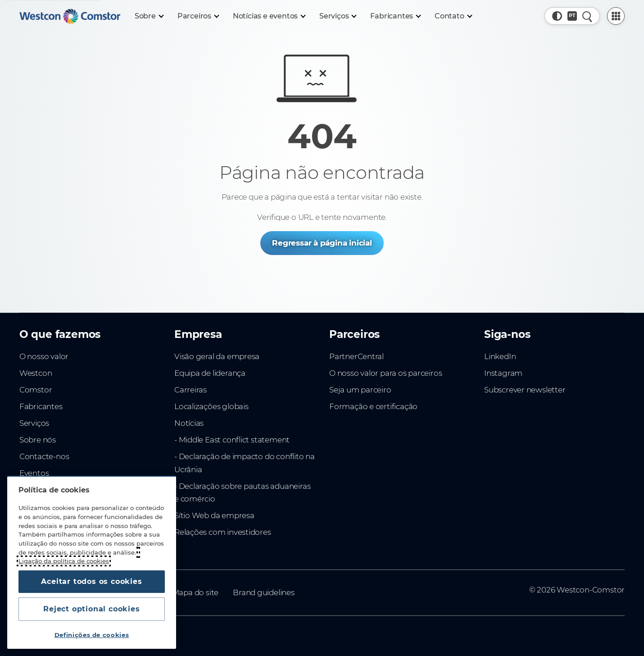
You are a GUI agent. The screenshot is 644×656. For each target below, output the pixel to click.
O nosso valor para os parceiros (385, 373)
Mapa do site (195, 592)
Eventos (34, 473)
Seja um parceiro (360, 390)
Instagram (503, 373)
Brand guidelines (264, 592)
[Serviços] (338, 16)
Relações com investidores (223, 532)
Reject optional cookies (91, 609)
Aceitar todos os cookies (91, 581)
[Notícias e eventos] (269, 16)
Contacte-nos (44, 456)
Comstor (36, 390)
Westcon (36, 373)
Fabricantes (41, 406)
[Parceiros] (198, 16)
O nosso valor (44, 356)
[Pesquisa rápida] (587, 16)
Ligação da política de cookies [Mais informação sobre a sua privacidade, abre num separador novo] (64, 561)
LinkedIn (500, 356)
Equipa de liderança (210, 373)
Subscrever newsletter (525, 390)
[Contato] (453, 16)
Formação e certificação (373, 406)
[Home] (70, 16)
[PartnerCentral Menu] (616, 16)
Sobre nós (38, 440)
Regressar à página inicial (322, 243)
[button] (557, 16)
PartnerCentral (356, 356)
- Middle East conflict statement (232, 440)
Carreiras (190, 390)
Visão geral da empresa (217, 356)
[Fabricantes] (395, 16)
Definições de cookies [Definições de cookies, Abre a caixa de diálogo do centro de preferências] (92, 635)
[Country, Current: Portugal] (572, 16)
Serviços (34, 423)
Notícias (189, 423)
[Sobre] (149, 16)
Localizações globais (211, 406)
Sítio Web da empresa (214, 515)
